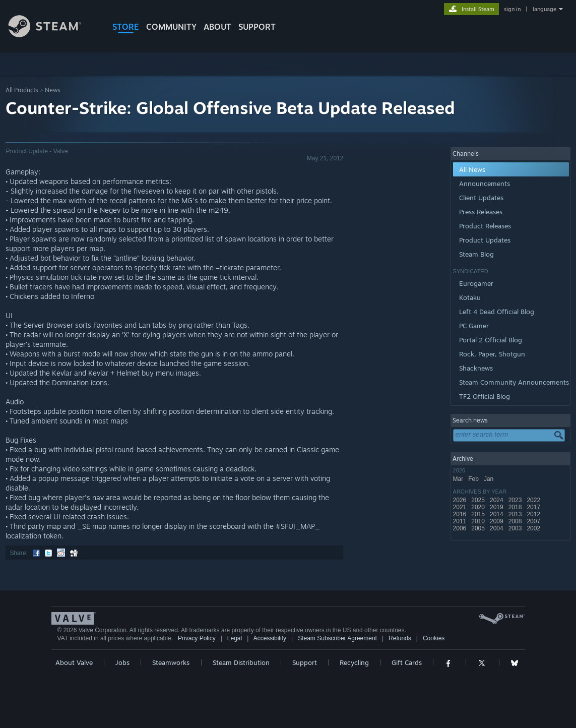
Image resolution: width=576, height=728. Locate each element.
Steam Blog (476, 254)
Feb (474, 479)
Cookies (434, 638)
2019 (497, 507)
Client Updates (481, 198)
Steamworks (171, 662)
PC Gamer (474, 326)
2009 (497, 521)
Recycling (354, 662)
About (217, 27)
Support (305, 662)
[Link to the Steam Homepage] (52, 35)
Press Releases (481, 212)
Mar (459, 479)
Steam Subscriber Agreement (337, 638)
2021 (461, 507)
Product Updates (485, 240)
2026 (461, 500)
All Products (22, 90)
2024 (497, 500)
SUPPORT (257, 27)
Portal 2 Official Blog (491, 340)
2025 (479, 500)
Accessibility (270, 638)
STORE (126, 27)
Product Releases (485, 226)
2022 (534, 500)
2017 (534, 507)
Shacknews (476, 368)
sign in (512, 9)
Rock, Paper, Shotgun (492, 354)
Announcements (485, 184)
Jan (490, 479)
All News (472, 169)
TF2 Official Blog (485, 396)
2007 (534, 521)
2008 (516, 521)
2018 (516, 507)
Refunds (400, 638)
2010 (479, 521)
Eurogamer (476, 283)
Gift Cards (407, 662)
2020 (479, 507)
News (53, 90)
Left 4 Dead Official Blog (497, 312)
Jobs (122, 662)
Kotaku (470, 297)
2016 (461, 514)
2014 (497, 514)
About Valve (74, 662)
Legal (235, 638)
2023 (516, 500)
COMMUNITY (171, 27)
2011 (461, 521)
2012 (534, 514)
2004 (497, 528)
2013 (516, 514)
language (545, 9)
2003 (516, 528)
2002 (534, 528)
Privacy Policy (197, 638)
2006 (461, 528)
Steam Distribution (241, 662)
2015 (479, 514)
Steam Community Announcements (514, 382)
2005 (479, 528)
